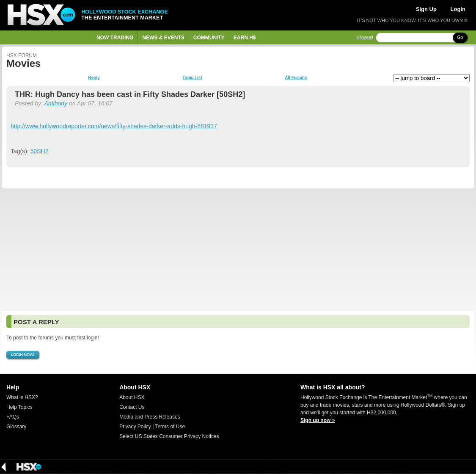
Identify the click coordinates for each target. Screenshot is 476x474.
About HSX (132, 397)
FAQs (13, 417)
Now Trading (115, 38)
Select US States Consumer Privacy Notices (169, 436)
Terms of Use (170, 427)
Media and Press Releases (150, 417)
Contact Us (132, 407)
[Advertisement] (238, 250)
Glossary (16, 427)
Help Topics (19, 407)
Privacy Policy (135, 427)
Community (209, 38)
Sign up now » (318, 420)
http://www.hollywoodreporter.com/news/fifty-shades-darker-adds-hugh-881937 (114, 126)
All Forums (296, 78)
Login (458, 9)
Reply (94, 78)
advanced (365, 37)
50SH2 (40, 151)
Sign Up (426, 9)
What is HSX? (22, 397)
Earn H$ (245, 38)
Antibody (56, 103)
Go (460, 37)
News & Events (163, 38)
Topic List (192, 78)
